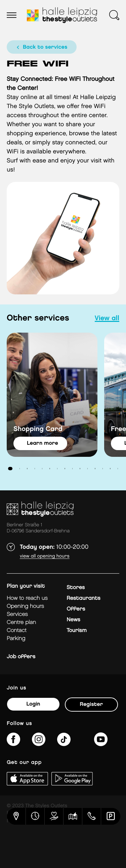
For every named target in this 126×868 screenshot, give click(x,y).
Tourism (77, 631)
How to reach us (27, 598)
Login (33, 704)
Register (92, 704)
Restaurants (83, 598)
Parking (16, 639)
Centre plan (21, 622)
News (73, 620)
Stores (76, 588)
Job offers (21, 657)
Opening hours (25, 606)
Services (17, 614)
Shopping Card (38, 429)
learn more (43, 443)
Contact (17, 631)
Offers (76, 609)
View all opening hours (45, 556)
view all (107, 319)
